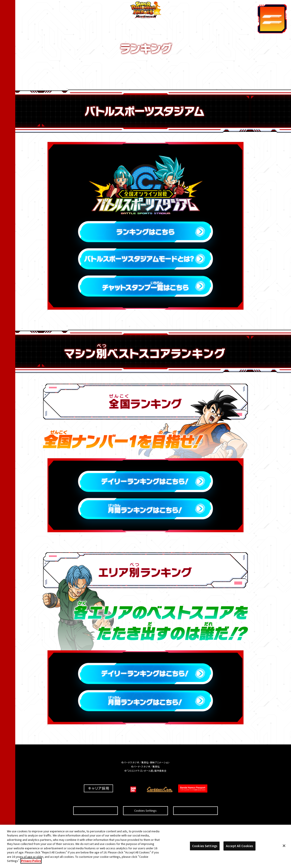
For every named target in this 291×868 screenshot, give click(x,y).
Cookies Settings (145, 800)
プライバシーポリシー (195, 800)
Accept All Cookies (239, 846)
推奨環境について (96, 800)
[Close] (284, 846)
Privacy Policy (31, 861)
